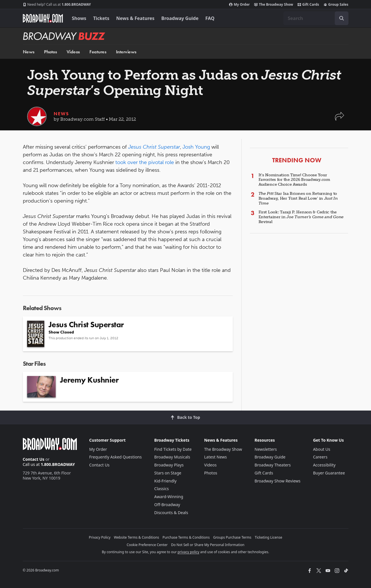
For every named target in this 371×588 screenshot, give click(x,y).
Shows (79, 18)
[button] (340, 119)
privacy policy (188, 552)
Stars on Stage (168, 473)
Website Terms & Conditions (137, 537)
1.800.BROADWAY (57, 5)
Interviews (126, 52)
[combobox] (316, 18)
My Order (239, 5)
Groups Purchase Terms (232, 537)
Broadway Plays (169, 465)
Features (98, 52)
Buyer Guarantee (329, 473)
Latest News (216, 457)
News (29, 52)
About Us (322, 449)
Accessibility (324, 465)
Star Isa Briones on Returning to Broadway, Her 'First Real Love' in (298, 198)
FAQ (210, 18)
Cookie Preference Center (147, 545)
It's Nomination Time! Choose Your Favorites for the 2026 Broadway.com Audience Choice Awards (294, 180)
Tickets (101, 18)
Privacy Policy (100, 537)
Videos (73, 52)
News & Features (135, 18)
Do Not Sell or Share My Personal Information (208, 545)
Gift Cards (308, 5)
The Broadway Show (274, 5)
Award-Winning (169, 497)
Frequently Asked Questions (115, 457)
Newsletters (266, 449)
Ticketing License (268, 537)
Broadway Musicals (172, 457)
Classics (162, 489)
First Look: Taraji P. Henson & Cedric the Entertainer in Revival (301, 217)
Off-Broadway (167, 505)
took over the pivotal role (145, 162)
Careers (320, 457)
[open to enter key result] (342, 18)
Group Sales (336, 5)
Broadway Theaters (273, 465)
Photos (50, 52)
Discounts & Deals (171, 513)
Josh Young (196, 147)
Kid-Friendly (165, 481)
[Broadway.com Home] (43, 18)
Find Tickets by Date (173, 449)
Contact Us (34, 459)
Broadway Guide (180, 18)
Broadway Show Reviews (277, 481)
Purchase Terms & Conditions (186, 537)
